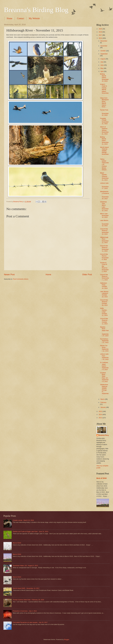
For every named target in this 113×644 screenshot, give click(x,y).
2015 (101, 411)
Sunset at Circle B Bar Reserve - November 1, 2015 (104, 267)
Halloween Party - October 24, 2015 (104, 286)
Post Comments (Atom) (21, 279)
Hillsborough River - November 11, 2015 (104, 240)
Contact (21, 18)
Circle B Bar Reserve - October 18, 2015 (104, 303)
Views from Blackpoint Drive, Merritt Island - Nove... (104, 102)
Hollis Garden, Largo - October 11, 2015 (104, 312)
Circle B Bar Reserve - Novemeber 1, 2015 (104, 277)
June (102, 65)
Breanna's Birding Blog (36, 10)
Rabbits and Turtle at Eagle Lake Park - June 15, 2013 (30, 532)
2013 (101, 418)
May (102, 68)
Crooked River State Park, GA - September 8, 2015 (104, 377)
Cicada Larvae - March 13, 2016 (23, 520)
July (102, 62)
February (103, 402)
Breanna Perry (104, 435)
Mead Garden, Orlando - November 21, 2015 (104, 176)
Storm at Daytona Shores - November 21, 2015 (104, 130)
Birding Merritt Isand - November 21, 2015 (104, 141)
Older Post (87, 275)
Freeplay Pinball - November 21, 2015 (104, 121)
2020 (101, 29)
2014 (101, 414)
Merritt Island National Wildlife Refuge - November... (104, 152)
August (103, 59)
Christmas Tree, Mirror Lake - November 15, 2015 (104, 206)
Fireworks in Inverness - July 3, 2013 (25, 611)
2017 (101, 35)
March (103, 399)
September (104, 54)
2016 (101, 38)
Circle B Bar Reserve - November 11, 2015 (104, 248)
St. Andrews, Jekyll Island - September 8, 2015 (104, 366)
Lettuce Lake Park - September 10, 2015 (104, 357)
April (102, 71)
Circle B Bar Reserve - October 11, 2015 (104, 321)
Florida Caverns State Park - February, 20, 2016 (28, 600)
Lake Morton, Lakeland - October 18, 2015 (104, 294)
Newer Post (9, 275)
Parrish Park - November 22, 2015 (104, 113)
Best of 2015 (17, 543)
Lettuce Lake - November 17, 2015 (104, 186)
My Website (34, 18)
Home (10, 18)
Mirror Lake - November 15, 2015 (104, 215)
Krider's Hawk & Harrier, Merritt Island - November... (104, 90)
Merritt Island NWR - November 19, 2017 (26, 588)
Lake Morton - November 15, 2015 (104, 223)
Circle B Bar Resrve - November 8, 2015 (104, 257)
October (103, 51)
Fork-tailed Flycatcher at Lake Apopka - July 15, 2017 (30, 622)
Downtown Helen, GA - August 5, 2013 (25, 566)
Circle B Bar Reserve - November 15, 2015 (104, 231)
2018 (101, 32)
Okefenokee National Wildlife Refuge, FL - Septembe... (104, 390)
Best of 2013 (17, 577)
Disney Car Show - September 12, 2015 (104, 348)
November (104, 46)
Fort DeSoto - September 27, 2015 (104, 341)
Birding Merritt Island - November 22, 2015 (104, 78)
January (103, 407)
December (104, 41)
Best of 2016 (102, 478)
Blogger (67, 639)
